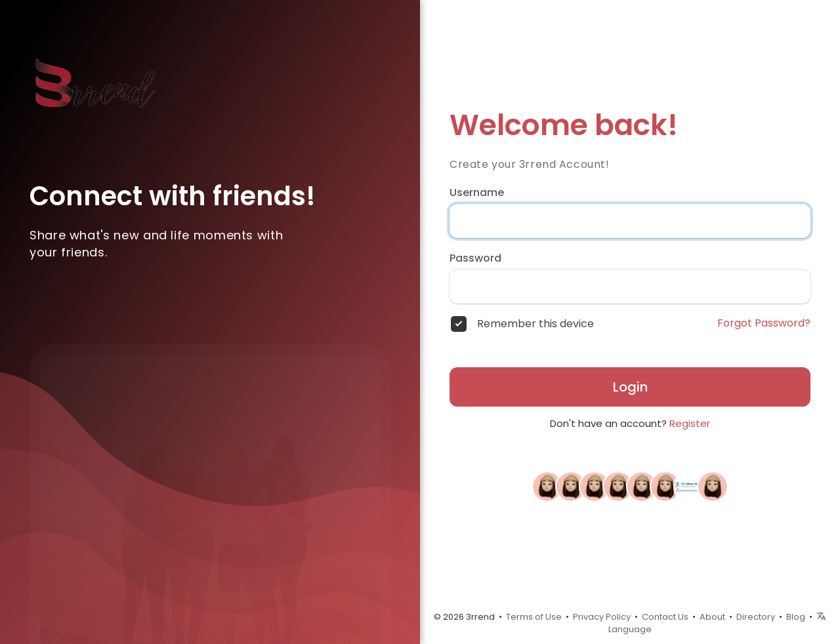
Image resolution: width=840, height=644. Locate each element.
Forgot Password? (764, 323)
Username (477, 193)
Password (475, 258)
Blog (796, 617)
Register (690, 423)
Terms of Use (534, 617)
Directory (756, 617)
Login (630, 387)
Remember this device (535, 324)
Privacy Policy (602, 617)
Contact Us (665, 617)
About (712, 617)
